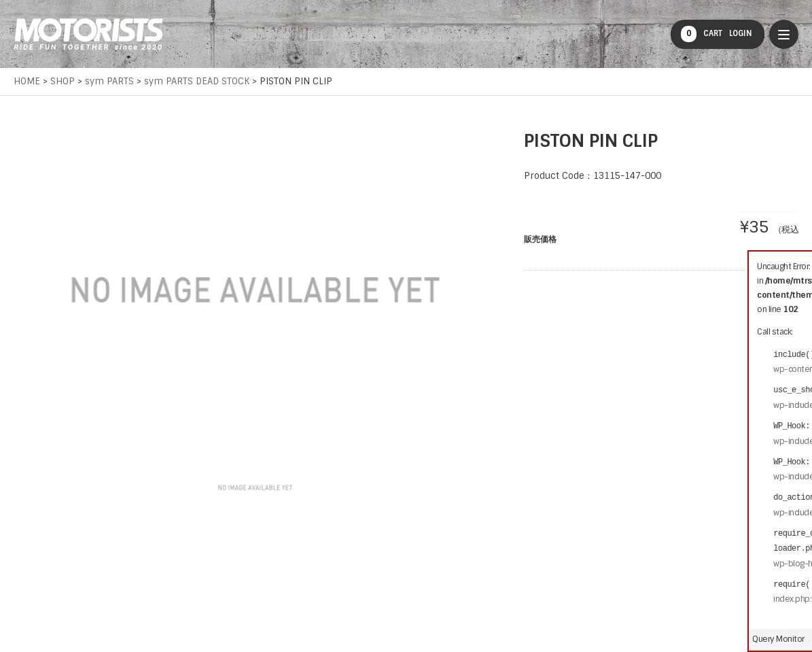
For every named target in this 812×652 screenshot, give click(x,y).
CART (702, 34)
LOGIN (741, 33)
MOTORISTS (88, 34)
